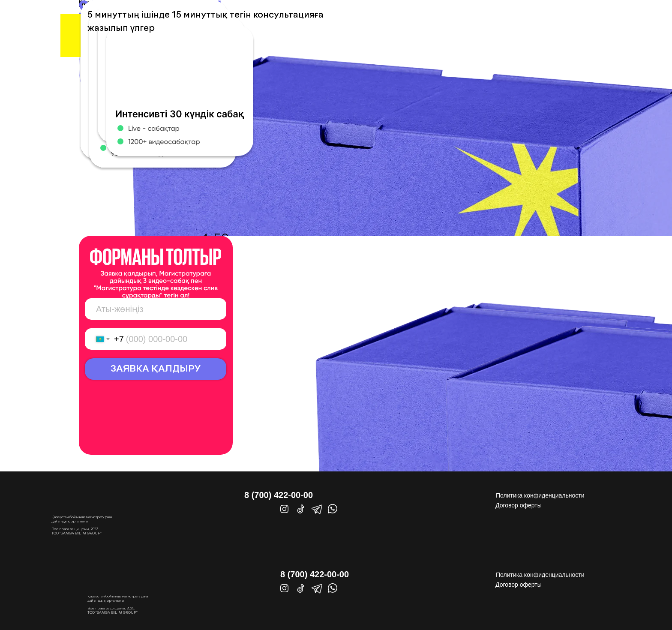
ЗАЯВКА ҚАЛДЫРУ (156, 369)
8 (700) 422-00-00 (279, 495)
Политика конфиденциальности (540, 495)
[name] (156, 309)
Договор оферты (519, 505)
